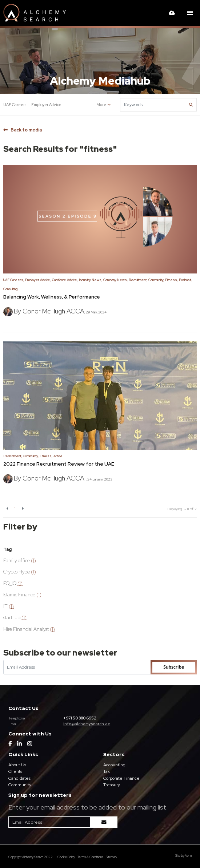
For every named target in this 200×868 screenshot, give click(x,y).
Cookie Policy (66, 857)
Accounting (114, 765)
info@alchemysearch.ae (87, 724)
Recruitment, (138, 280)
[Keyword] (154, 105)
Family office (20, 560)
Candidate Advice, (65, 280)
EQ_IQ (13, 583)
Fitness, (171, 280)
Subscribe (174, 667)
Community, (156, 280)
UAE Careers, (14, 280)
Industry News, (91, 280)
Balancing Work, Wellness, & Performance (52, 297)
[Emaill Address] (77, 667)
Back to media (26, 130)
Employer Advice (46, 105)
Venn (188, 856)
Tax (107, 771)
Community (20, 785)
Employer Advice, (38, 280)
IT (9, 606)
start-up (15, 617)
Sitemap (111, 857)
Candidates (19, 778)
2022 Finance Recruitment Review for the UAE (59, 464)
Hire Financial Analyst (29, 629)
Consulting (10, 289)
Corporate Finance (121, 778)
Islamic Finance (22, 595)
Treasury (112, 785)
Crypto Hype (20, 572)
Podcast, (185, 280)
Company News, (115, 280)
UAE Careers (15, 105)
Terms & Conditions (90, 857)
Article (58, 456)
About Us (17, 765)
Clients (15, 771)
